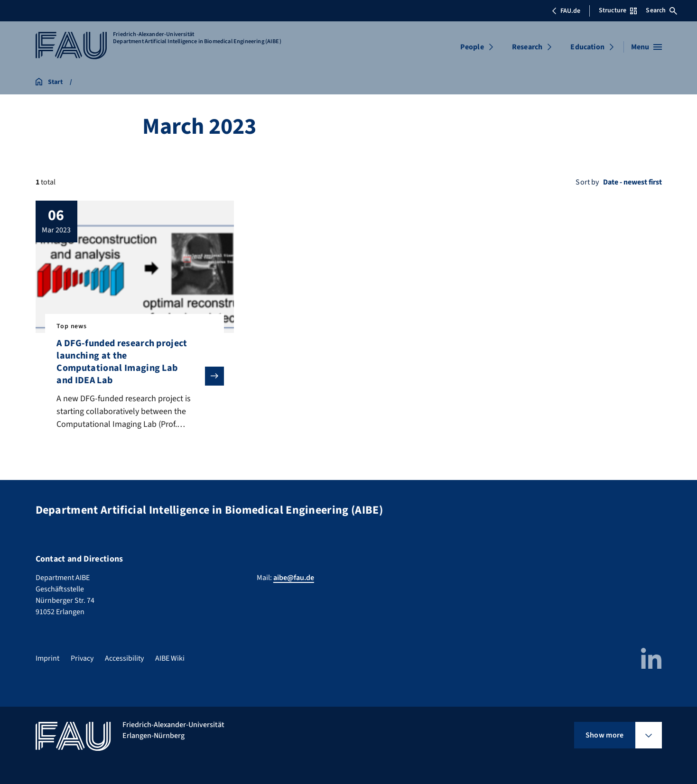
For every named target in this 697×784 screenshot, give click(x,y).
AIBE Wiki (170, 658)
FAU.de (566, 11)
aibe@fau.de (294, 578)
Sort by (587, 182)
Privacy (82, 658)
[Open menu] (646, 47)
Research (527, 47)
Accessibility (124, 658)
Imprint (47, 658)
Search (661, 10)
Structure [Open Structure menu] (618, 10)
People (472, 47)
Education (587, 47)
